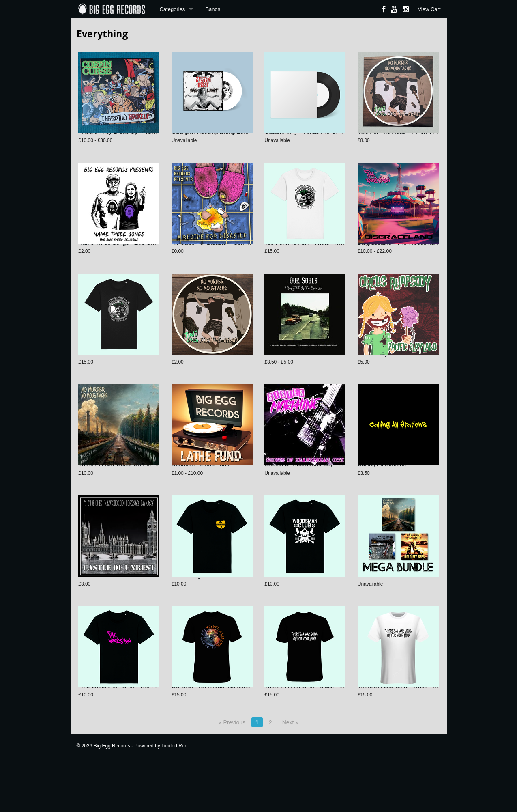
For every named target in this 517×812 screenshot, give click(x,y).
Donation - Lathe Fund (201, 495)
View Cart (429, 9)
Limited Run (174, 792)
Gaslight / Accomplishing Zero (210, 139)
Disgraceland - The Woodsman (398, 258)
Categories (173, 9)
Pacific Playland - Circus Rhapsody (403, 377)
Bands (213, 9)
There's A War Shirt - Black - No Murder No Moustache (335, 732)
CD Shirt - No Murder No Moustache (219, 732)
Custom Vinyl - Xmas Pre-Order (305, 139)
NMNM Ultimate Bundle (388, 614)
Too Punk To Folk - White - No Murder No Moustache (333, 258)
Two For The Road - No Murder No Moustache (232, 377)
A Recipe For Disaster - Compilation (218, 258)
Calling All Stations (382, 495)
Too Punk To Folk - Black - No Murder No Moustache (146, 377)
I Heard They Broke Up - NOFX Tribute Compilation (145, 139)
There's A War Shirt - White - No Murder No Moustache (429, 732)
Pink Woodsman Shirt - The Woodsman (129, 732)
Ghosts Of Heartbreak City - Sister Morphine (322, 495)
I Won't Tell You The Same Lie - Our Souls (319, 377)
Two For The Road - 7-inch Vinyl (399, 139)
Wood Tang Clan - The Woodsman (216, 614)
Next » (290, 769)
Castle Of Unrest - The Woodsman (123, 614)
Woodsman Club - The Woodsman (309, 614)
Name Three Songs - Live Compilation (128, 258)
